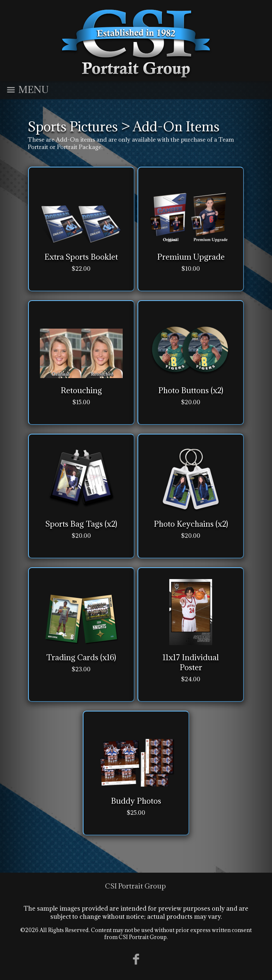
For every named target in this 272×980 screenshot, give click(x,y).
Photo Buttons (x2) (191, 390)
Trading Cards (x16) (81, 657)
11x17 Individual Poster (191, 662)
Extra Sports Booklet (81, 257)
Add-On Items (176, 127)
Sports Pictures (73, 127)
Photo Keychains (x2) (191, 524)
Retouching (81, 390)
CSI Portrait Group (135, 886)
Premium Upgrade (191, 257)
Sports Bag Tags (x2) (81, 524)
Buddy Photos (136, 801)
